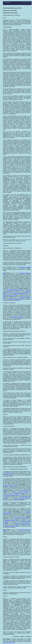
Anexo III (13, 643)
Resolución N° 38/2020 (25, 267)
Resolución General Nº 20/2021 (21, 293)
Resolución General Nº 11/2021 (10, 296)
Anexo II (9, 643)
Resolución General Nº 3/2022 (21, 493)
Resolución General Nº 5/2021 (21, 499)
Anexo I (5, 643)
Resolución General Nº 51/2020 (16, 299)
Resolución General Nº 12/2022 (15, 290)
